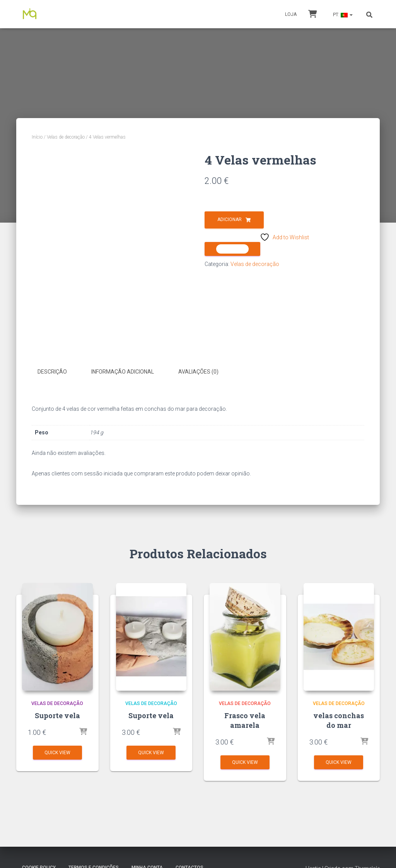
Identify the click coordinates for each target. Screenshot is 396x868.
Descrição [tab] (52, 372)
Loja (291, 14)
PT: (342, 15)
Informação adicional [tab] (123, 372)
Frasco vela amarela (245, 720)
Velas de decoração (66, 137)
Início (37, 137)
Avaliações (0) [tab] (198, 372)
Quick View (57, 752)
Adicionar (230, 220)
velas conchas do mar (339, 720)
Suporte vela (57, 715)
